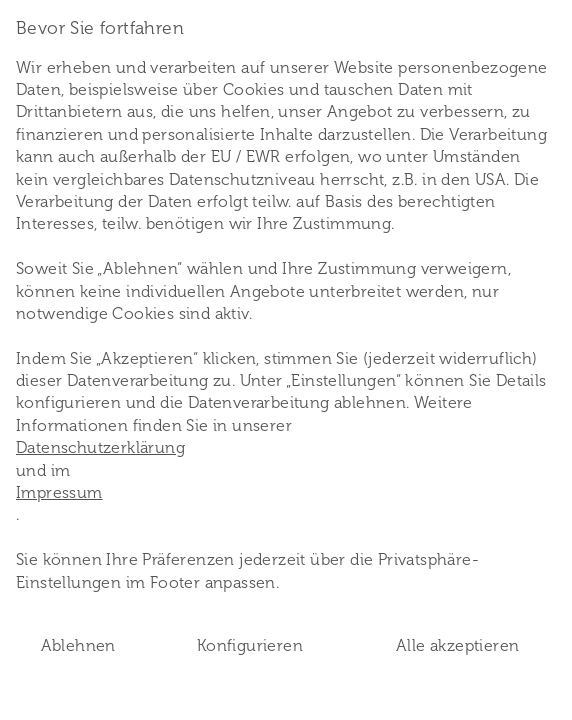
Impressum (59, 492)
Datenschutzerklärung (100, 447)
